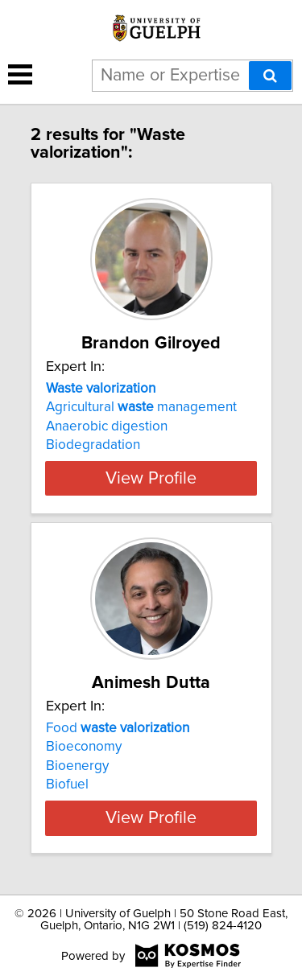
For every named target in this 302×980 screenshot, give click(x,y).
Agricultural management (141, 407)
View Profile (151, 478)
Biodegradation (93, 445)
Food (118, 728)
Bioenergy (77, 766)
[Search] (270, 76)
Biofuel (67, 784)
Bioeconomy (84, 747)
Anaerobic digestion (107, 426)
